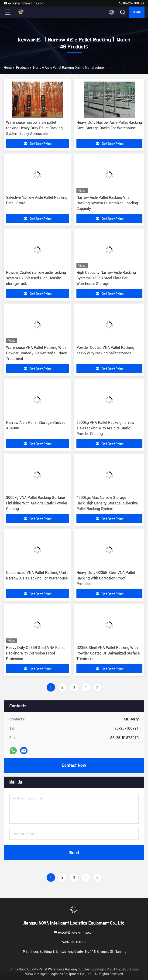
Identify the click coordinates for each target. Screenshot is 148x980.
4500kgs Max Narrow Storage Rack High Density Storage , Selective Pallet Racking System (107, 503)
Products (23, 68)
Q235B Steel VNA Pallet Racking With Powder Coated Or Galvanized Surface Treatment (108, 653)
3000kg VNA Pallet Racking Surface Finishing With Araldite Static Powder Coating (37, 503)
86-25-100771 (132, 3)
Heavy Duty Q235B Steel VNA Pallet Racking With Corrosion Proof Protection (106, 578)
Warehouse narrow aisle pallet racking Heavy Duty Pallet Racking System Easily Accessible (34, 128)
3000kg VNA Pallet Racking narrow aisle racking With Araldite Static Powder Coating (105, 428)
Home (8, 68)
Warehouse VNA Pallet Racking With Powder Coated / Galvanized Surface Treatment (36, 353)
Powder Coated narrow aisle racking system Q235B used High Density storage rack (36, 278)
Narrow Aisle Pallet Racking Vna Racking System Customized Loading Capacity (107, 203)
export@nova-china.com (24, 3)
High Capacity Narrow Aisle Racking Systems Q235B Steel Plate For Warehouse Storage (106, 278)
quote (137, 12)
